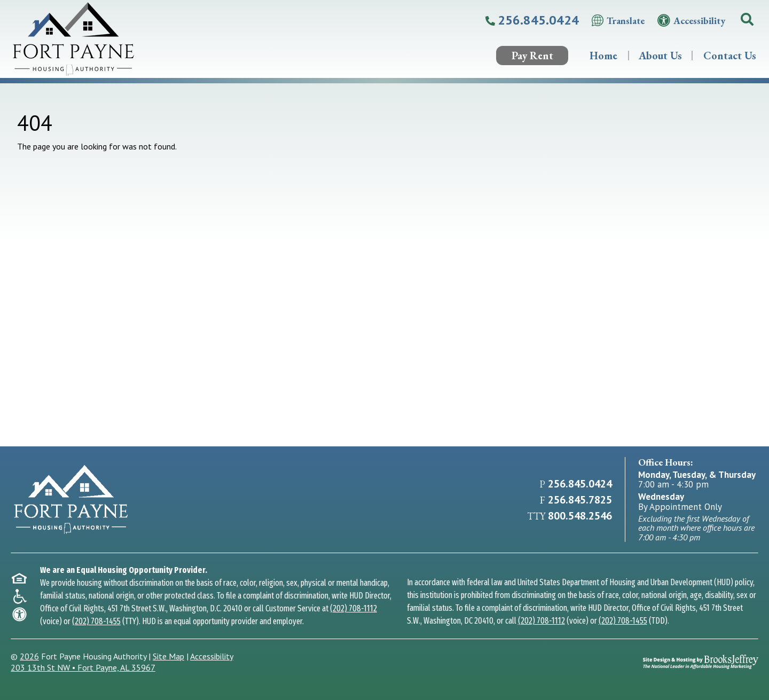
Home (603, 56)
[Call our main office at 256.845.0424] (532, 20)
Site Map (168, 656)
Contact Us (730, 56)
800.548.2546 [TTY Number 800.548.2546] (580, 516)
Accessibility (212, 656)
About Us (660, 56)
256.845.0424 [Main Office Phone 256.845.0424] (580, 484)
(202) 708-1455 (96, 621)
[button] (747, 20)
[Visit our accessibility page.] (691, 21)
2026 (29, 656)
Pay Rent (532, 56)
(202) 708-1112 (354, 608)
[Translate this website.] (618, 21)
